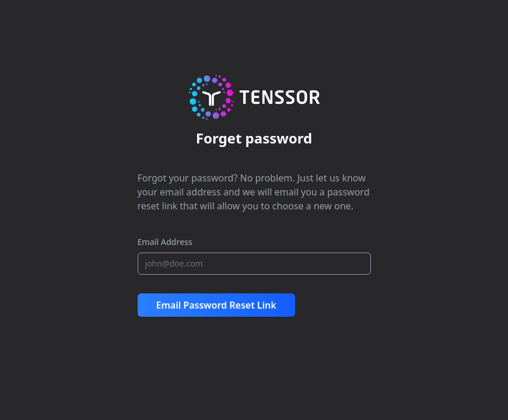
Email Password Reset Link (216, 305)
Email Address (165, 242)
